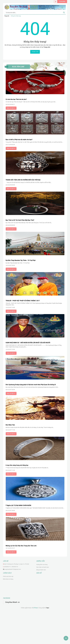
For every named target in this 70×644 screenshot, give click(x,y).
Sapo (48, 608)
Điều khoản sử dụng (8, 579)
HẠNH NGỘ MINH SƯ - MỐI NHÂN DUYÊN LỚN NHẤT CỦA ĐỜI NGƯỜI (28, 343)
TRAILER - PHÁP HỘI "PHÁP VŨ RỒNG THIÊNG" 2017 (23, 301)
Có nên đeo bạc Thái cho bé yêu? (16, 99)
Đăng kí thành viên (41, 570)
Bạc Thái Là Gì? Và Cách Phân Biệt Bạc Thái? (20, 220)
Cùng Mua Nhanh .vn (12, 602)
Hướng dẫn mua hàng (42, 565)
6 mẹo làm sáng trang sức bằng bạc (17, 465)
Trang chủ (7, 16)
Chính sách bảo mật (8, 576)
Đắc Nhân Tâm (10, 425)
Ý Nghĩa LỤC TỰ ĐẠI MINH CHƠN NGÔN (18, 505)
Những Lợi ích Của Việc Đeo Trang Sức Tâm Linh (21, 546)
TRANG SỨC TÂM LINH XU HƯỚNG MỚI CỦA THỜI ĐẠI (23, 180)
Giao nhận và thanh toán (43, 567)
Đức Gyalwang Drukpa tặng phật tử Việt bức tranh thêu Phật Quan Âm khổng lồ (31, 385)
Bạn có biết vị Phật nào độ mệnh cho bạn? (19, 140)
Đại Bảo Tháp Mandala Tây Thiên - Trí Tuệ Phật (21, 260)
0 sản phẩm (62, 1)
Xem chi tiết (11, 108)
